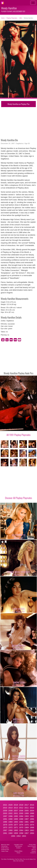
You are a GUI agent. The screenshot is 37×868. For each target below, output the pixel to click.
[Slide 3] (12, 428)
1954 (18, 836)
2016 (32, 805)
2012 (21, 808)
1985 (5, 822)
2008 (11, 811)
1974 (32, 825)
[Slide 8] (25, 428)
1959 (16, 833)
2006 (21, 811)
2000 (21, 813)
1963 (27, 830)
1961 (5, 833)
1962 (32, 830)
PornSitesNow (11, 859)
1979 (5, 825)
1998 (32, 813)
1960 (11, 833)
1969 (27, 827)
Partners (34, 851)
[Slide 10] (30, 428)
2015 (5, 808)
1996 (11, 816)
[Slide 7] (22, 428)
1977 (16, 825)
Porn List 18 (26, 859)
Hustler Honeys (5, 848)
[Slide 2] (9, 428)
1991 (21, 18)
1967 (5, 830)
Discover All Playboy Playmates (18, 498)
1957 (27, 833)
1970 (21, 827)
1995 (16, 816)
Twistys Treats (5, 851)
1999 (27, 813)
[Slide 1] (7, 428)
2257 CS (34, 850)
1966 (11, 830)
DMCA (34, 848)
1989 (16, 819)
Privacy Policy (32, 845)
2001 (16, 813)
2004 (32, 811)
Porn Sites (4, 859)
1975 (27, 825)
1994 (21, 816)
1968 (32, 827)
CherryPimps (4, 846)
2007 (16, 811)
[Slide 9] (28, 428)
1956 (32, 833)
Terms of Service (32, 846)
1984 (11, 822)
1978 (11, 825)
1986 (32, 819)
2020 (11, 805)
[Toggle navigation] (33, 3)
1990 (11, 819)
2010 (32, 808)
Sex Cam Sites (20, 861)
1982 (21, 822)
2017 (27, 805)
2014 (11, 808)
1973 (5, 827)
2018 (21, 805)
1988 (21, 819)
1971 (16, 827)
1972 (11, 827)
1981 (27, 822)
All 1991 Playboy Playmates (18, 435)
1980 (32, 822)
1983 (16, 822)
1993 (27, 816)
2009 (5, 811)
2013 (16, 808)
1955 (13, 836)
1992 (32, 816)
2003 (5, 813)
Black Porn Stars (5, 845)
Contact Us (33, 853)
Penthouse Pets (5, 850)
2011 (27, 808)
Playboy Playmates (12, 18)
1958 (21, 833)
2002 (11, 813)
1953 (24, 836)
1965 (16, 830)
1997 (5, 816)
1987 (27, 819)
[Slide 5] (17, 428)
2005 (27, 811)
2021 (5, 805)
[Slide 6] (20, 428)
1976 (21, 825)
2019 (16, 805)
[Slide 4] (15, 428)
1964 (21, 830)
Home (3, 18)
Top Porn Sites (19, 859)
